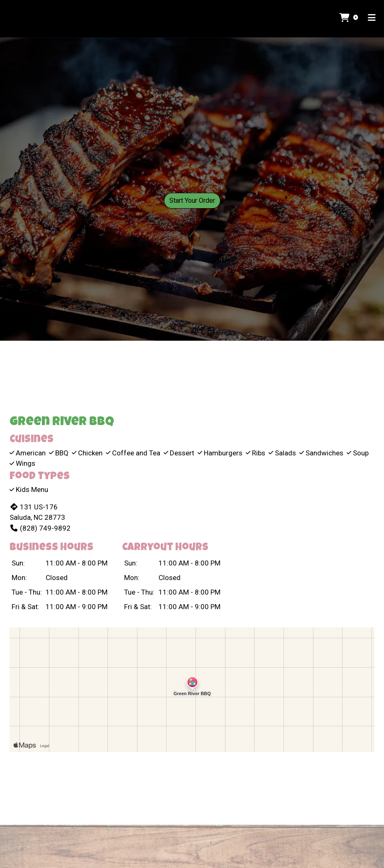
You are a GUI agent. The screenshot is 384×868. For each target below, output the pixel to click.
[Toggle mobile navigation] (372, 19)
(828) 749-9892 (40, 528)
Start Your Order (192, 200)
